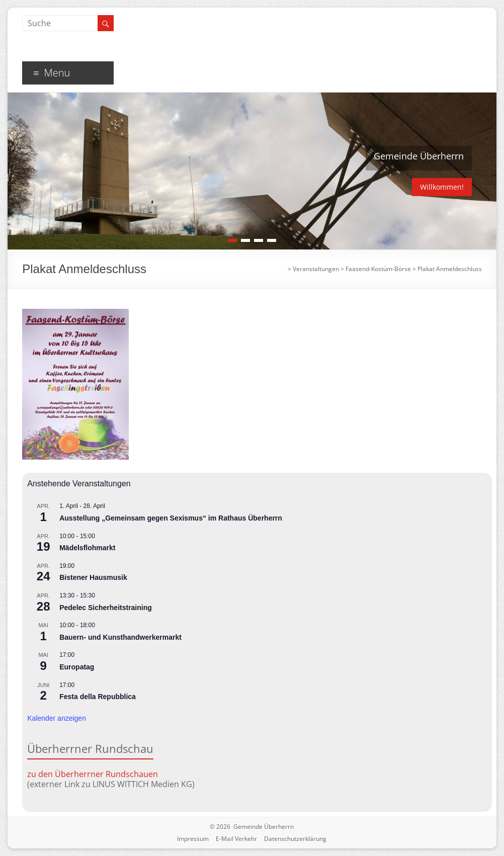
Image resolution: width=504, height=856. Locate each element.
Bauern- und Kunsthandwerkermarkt (120, 637)
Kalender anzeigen (57, 718)
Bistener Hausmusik (93, 577)
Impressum (193, 839)
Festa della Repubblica (98, 697)
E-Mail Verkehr (236, 839)
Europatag (77, 667)
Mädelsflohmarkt (87, 548)
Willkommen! (442, 187)
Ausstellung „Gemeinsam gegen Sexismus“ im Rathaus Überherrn (171, 518)
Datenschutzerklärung (295, 839)
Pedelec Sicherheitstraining (106, 608)
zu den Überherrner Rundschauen (93, 774)
